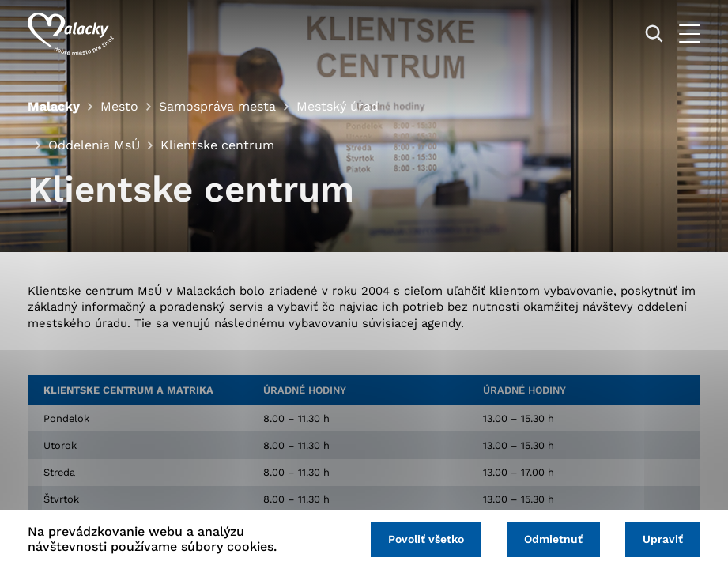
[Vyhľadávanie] (654, 34)
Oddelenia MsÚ (94, 145)
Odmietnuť (553, 539)
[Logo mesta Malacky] (71, 34)
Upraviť (663, 539)
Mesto (119, 106)
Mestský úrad (338, 106)
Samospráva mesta (217, 106)
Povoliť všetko (426, 539)
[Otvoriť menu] (690, 34)
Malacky (54, 106)
